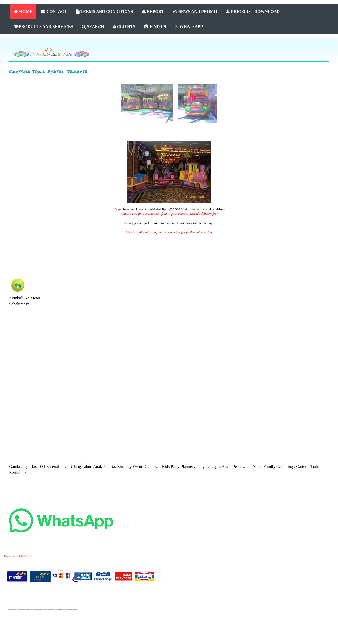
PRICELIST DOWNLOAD (253, 12)
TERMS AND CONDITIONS (105, 12)
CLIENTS (124, 27)
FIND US (155, 27)
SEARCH (93, 27)
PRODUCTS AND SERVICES (44, 27)
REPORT (153, 12)
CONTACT (54, 12)
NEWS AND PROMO (195, 12)
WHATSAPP (189, 27)
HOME (23, 12)
